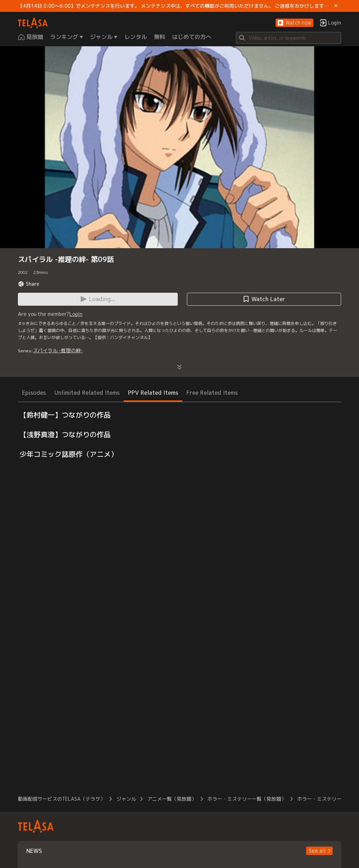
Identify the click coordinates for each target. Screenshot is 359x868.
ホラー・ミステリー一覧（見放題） (247, 799)
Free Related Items (212, 393)
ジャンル (126, 799)
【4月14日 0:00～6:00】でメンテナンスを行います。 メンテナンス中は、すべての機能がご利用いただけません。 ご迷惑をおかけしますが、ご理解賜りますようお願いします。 (175, 6)
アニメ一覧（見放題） (172, 799)
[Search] (289, 38)
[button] (294, 23)
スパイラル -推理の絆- (58, 350)
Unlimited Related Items (87, 393)
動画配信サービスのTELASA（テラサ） (62, 799)
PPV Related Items (153, 393)
